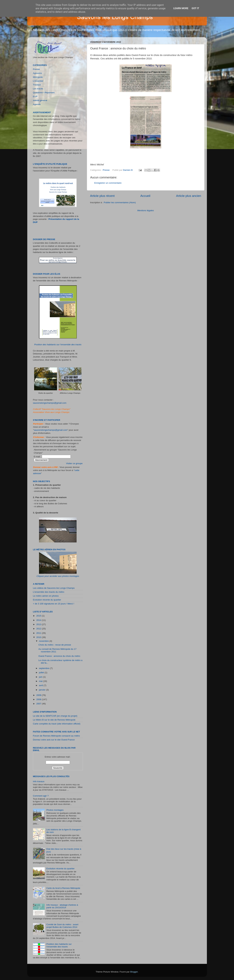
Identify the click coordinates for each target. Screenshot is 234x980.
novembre (44, 641)
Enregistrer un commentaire (108, 183)
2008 (39, 699)
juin (41, 677)
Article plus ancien (189, 196)
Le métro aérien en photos (46, 596)
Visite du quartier (46, 393)
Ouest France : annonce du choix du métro (59, 656)
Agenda (37, 104)
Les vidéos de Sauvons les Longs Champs (54, 588)
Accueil (145, 196)
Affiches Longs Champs (70, 393)
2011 (39, 633)
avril (41, 685)
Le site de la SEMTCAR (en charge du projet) (55, 716)
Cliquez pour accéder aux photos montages (58, 576)
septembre (45, 668)
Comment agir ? (41, 796)
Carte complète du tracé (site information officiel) (57, 724)
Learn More (181, 8)
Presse (106, 170)
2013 (39, 624)
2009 (39, 695)
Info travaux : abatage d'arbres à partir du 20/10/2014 (62, 906)
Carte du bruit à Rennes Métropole (63, 888)
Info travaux (39, 781)
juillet (42, 672)
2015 (39, 616)
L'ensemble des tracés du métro (49, 592)
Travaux (37, 85)
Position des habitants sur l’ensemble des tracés (58, 345)
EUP (35, 96)
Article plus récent (102, 196)
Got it (195, 8)
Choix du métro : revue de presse (55, 645)
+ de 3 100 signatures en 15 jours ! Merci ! (54, 604)
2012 (39, 629)
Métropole (38, 77)
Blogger (134, 972)
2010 (39, 637)
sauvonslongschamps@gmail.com (50, 403)
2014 (39, 620)
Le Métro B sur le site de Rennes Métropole (54, 720)
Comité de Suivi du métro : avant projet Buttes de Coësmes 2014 (62, 926)
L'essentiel (38, 81)
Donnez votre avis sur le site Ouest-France (54, 740)
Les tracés (38, 89)
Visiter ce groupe (74, 463)
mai (41, 681)
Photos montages (55, 810)
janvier (43, 690)
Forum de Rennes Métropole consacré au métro (56, 736)
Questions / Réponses (44, 93)
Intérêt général (40, 100)
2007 (39, 704)
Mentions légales (146, 210)
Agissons (37, 73)
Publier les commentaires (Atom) (120, 202)
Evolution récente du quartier (47, 600)
